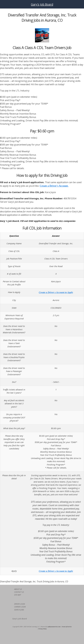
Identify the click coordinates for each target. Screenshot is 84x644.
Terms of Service (67, 627)
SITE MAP (18, 595)
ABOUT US (18, 589)
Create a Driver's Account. (54, 186)
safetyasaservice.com (54, 627)
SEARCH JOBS (19, 610)
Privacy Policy (42, 629)
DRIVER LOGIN (20, 604)
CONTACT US (19, 592)
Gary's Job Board (42, 4)
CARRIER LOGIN (20, 607)
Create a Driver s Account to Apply (56, 292)
